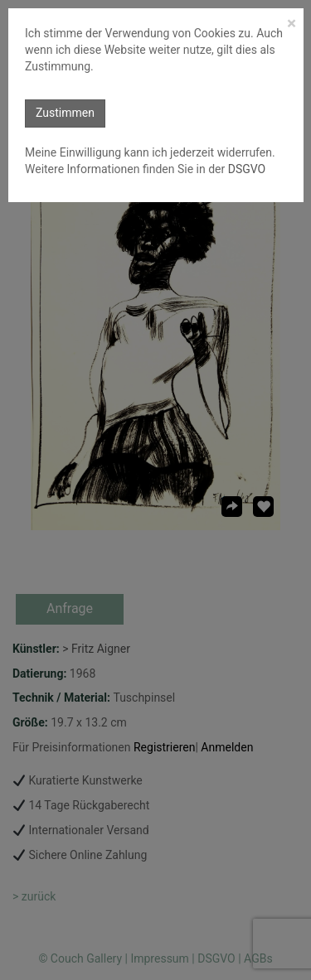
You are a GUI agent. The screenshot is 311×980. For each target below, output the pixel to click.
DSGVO (245, 169)
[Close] (292, 24)
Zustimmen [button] (65, 113)
